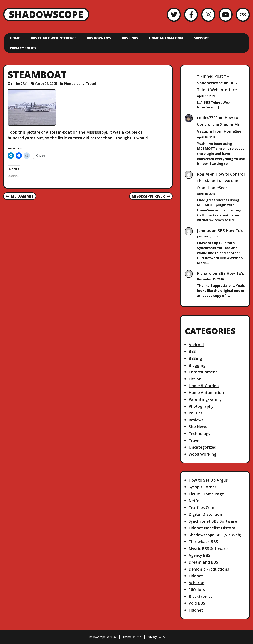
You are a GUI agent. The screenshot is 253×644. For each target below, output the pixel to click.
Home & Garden (204, 386)
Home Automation (166, 38)
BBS (192, 351)
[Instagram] (208, 15)
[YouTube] (226, 15)
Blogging (197, 365)
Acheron (196, 583)
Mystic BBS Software (208, 549)
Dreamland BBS (203, 562)
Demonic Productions (209, 569)
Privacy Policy (23, 48)
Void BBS (197, 603)
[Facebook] (191, 15)
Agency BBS (199, 555)
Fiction (195, 379)
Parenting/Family (205, 399)
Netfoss (196, 501)
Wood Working (202, 454)
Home (15, 38)
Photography (74, 84)
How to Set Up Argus (208, 480)
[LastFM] (243, 15)
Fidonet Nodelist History (212, 528)
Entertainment (203, 372)
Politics (195, 413)
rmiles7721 (207, 117)
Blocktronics (200, 596)
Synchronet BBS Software (213, 521)
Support (201, 38)
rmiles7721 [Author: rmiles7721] (19, 84)
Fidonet (196, 576)
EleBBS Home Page (206, 494)
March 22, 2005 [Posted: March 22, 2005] (46, 84)
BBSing (195, 358)
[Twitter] (174, 15)
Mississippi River (151, 196)
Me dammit (20, 196)
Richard (204, 273)
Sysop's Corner (202, 487)
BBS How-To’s (99, 38)
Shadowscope (46, 14)
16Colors (197, 589)
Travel (91, 84)
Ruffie (137, 637)
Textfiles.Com (201, 508)
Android (196, 345)
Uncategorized (202, 447)
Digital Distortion (205, 514)
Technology (199, 434)
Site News (198, 427)
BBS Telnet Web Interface (53, 38)
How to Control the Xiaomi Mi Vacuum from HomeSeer (220, 124)
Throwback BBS (203, 542)
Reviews (196, 420)
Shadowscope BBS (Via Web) (215, 535)
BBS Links (130, 38)
